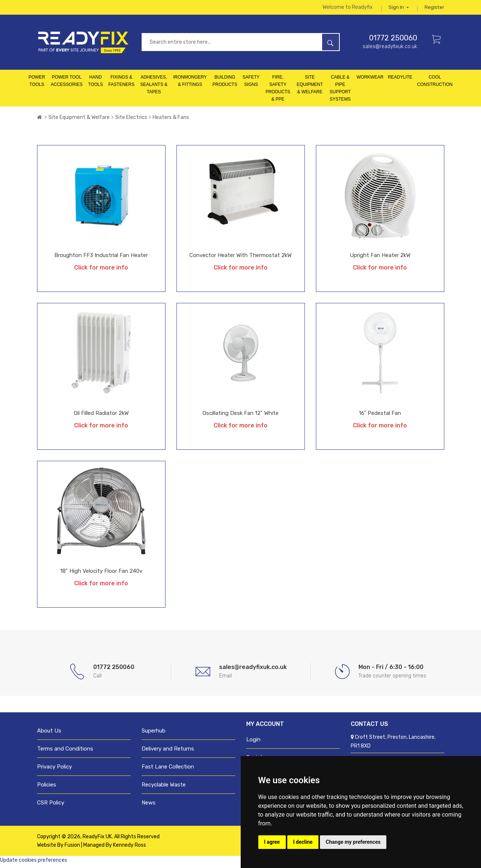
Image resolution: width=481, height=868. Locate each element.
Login (253, 743)
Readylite (400, 80)
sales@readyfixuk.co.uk (390, 50)
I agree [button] (272, 842)
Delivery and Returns (168, 752)
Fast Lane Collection (168, 770)
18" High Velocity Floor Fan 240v (101, 574)
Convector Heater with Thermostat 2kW (240, 258)
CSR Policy (51, 806)
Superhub (154, 734)
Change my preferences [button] (353, 842)
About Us (49, 734)
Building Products (225, 84)
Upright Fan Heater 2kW (380, 258)
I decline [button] (303, 842)
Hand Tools (95, 84)
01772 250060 (393, 41)
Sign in (398, 9)
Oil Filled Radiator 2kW (101, 416)
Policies (47, 788)
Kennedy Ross (130, 848)
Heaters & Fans (171, 121)
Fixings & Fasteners (121, 84)
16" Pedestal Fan (380, 416)
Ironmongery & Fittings (190, 84)
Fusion (72, 848)
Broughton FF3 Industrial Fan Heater (101, 258)
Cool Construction (435, 84)
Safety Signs (251, 84)
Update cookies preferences (34, 863)
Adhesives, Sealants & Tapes (154, 88)
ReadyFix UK (97, 840)
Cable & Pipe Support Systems (340, 91)
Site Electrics (131, 121)
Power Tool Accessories (67, 84)
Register (434, 9)
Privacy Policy (54, 770)
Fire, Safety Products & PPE (278, 91)
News (149, 806)
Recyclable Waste (164, 788)
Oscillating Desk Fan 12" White (240, 416)
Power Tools (37, 84)
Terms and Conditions (65, 752)
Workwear (370, 80)
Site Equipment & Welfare (310, 88)
